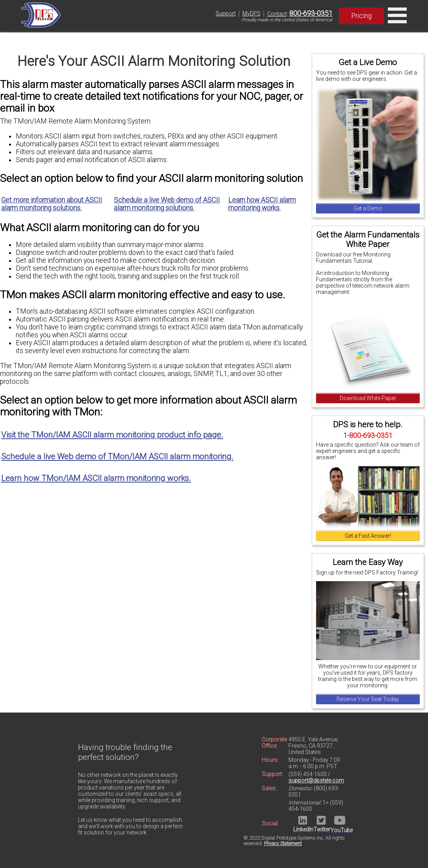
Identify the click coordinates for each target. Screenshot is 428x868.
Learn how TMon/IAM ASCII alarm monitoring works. (96, 478)
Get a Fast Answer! (368, 536)
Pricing (361, 16)
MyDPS (251, 13)
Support (226, 13)
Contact (277, 14)
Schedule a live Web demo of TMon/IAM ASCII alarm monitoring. (117, 456)
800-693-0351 (311, 13)
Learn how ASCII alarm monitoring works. (262, 204)
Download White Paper (368, 398)
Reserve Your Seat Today (368, 699)
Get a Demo (368, 208)
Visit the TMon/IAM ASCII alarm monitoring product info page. (112, 435)
